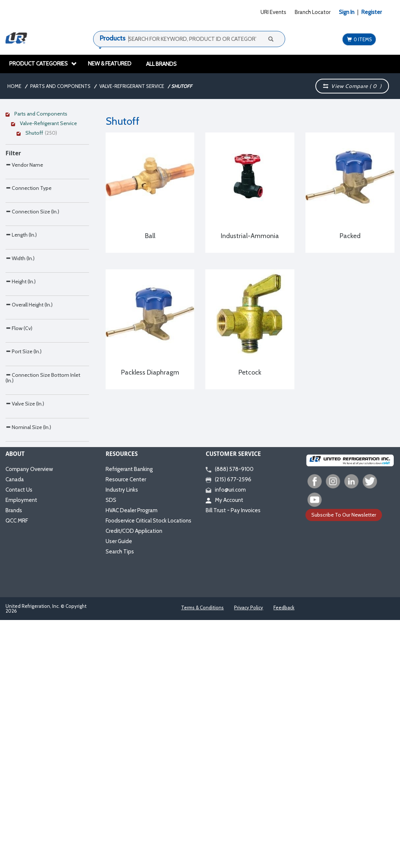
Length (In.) (21, 336)
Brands (14, 751)
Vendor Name (24, 220)
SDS (111, 741)
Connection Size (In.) (32, 297)
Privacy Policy (249, 848)
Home (14, 86)
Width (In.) (20, 375)
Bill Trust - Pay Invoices (233, 751)
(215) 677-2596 (229, 720)
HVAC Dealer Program (132, 751)
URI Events (273, 12)
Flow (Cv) (19, 491)
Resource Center (126, 720)
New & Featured (110, 64)
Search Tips (120, 792)
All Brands (161, 64)
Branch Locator (313, 12)
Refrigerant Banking (129, 710)
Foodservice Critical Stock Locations (148, 761)
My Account (224, 741)
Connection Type (29, 258)
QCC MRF (17, 761)
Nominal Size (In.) (28, 652)
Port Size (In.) (24, 530)
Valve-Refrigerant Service (132, 86)
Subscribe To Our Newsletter (344, 755)
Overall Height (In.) (29, 452)
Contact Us (19, 730)
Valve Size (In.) (25, 613)
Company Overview (29, 710)
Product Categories (43, 64)
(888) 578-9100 (230, 710)
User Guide (119, 782)
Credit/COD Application (134, 772)
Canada (15, 720)
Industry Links (122, 730)
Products (113, 38)
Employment (21, 741)
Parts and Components (60, 86)
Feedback (284, 848)
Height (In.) (21, 414)
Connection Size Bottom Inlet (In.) (43, 572)
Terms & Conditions (202, 848)
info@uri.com (226, 730)
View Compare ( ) (352, 86)
